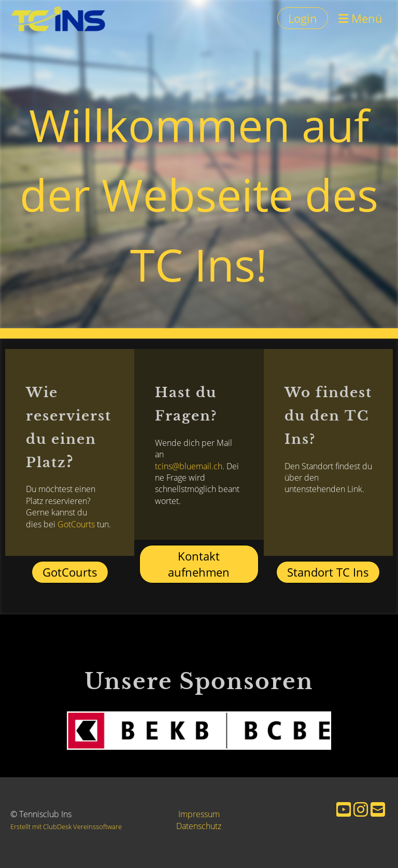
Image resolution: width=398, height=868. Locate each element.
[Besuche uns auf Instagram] (361, 809)
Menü (360, 18)
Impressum (199, 814)
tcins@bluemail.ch (189, 489)
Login (303, 18)
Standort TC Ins (328, 572)
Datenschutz (199, 826)
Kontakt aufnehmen (199, 564)
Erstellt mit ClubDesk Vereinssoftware (66, 827)
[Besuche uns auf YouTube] (344, 809)
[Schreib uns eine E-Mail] (378, 809)
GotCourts (53, 524)
